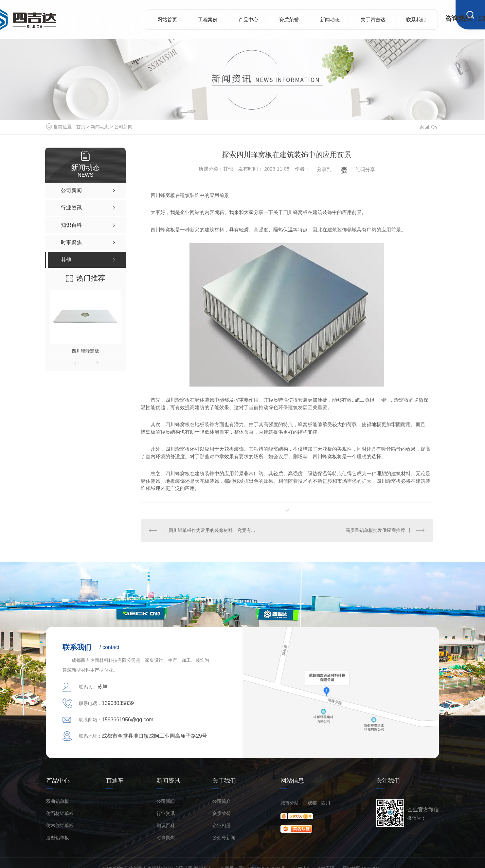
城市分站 (290, 803)
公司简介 (222, 801)
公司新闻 (123, 127)
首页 (81, 127)
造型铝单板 (58, 838)
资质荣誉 (289, 19)
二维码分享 (363, 169)
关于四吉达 (373, 19)
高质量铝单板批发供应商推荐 (375, 530)
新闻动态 (330, 19)
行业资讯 (166, 814)
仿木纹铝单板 (60, 826)
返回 (428, 127)
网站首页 (167, 19)
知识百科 (166, 826)
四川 (326, 803)
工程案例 (208, 19)
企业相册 (222, 826)
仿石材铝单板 (60, 814)
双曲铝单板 (58, 801)
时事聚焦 (166, 838)
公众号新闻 (224, 838)
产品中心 (248, 19)
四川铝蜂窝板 (85, 351)
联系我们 (416, 19)
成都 (312, 803)
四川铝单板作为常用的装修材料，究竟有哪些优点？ (214, 530)
